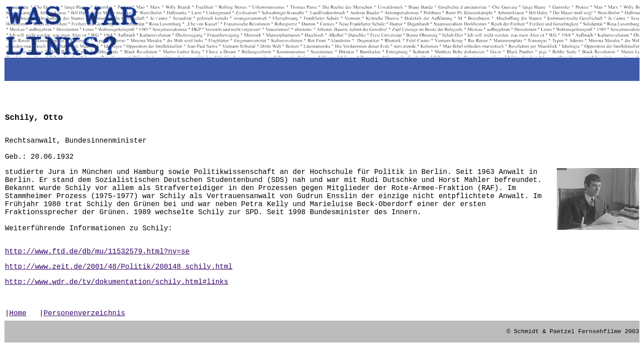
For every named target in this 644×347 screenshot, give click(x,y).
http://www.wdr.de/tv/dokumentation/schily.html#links (117, 282)
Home (18, 313)
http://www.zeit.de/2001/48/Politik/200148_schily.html (119, 267)
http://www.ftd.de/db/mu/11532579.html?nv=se (97, 252)
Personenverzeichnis (84, 313)
